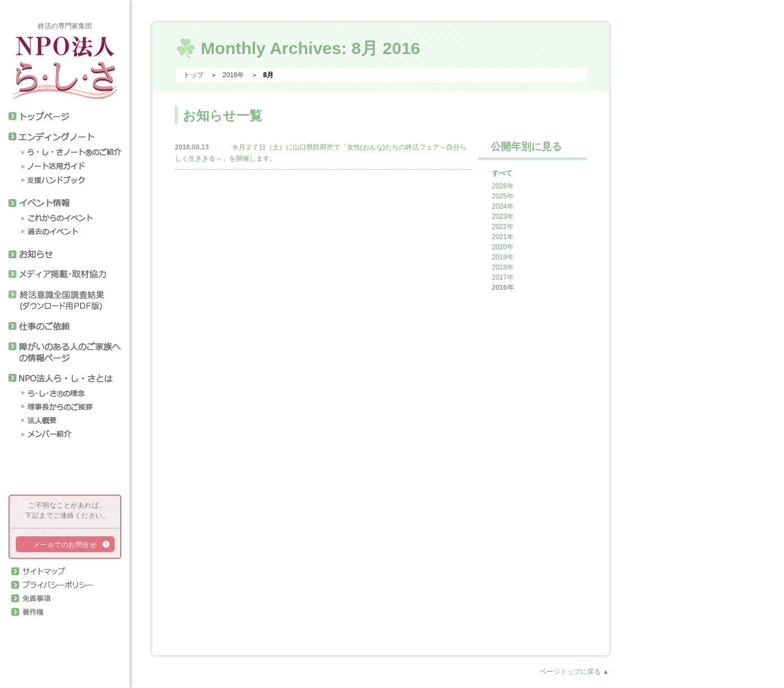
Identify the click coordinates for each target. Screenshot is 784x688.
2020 (499, 247)
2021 (499, 237)
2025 (499, 196)
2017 (499, 277)
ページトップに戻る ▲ (574, 672)
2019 (499, 257)
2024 (499, 206)
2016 (499, 288)
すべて (502, 173)
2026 (499, 186)
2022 (499, 227)
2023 (499, 217)
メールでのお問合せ (65, 545)
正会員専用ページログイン (60, 631)
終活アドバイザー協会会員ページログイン (60, 469)
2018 (499, 267)
